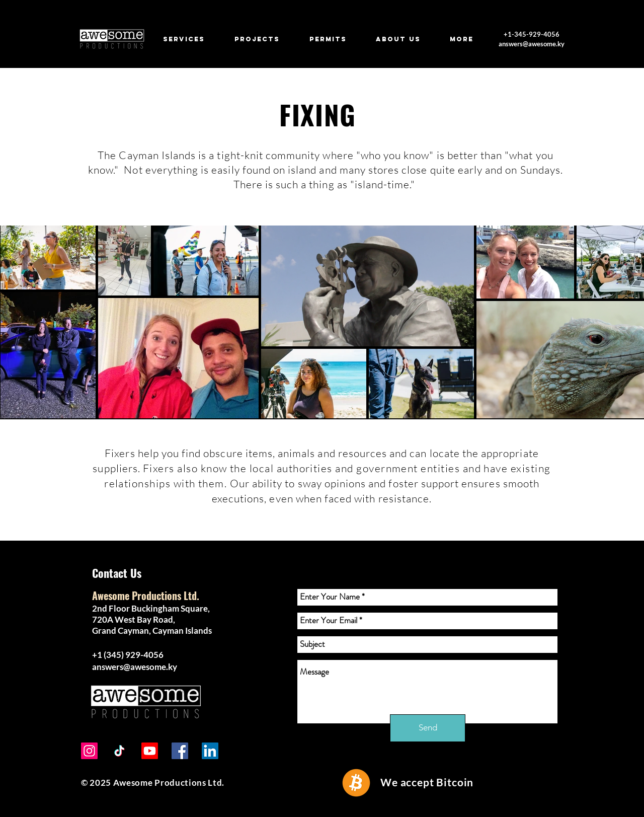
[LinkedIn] (210, 751)
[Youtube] (150, 751)
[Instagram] (89, 751)
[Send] (428, 728)
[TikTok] (119, 751)
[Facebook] (180, 751)
